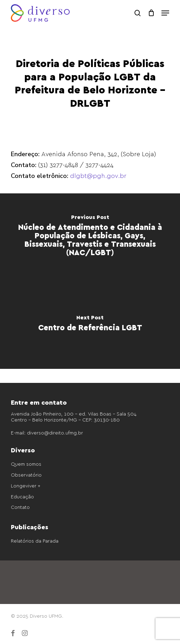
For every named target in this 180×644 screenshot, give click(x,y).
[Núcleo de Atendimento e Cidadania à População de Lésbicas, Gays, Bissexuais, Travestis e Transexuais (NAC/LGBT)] (90, 237)
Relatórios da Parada (35, 541)
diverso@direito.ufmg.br (55, 433)
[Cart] (151, 13)
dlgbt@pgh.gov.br (98, 175)
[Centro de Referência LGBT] (90, 325)
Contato (20, 507)
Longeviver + (26, 486)
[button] (165, 13)
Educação (22, 496)
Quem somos (26, 464)
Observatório (26, 475)
